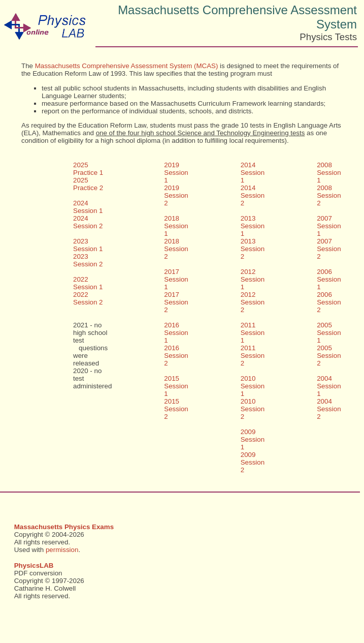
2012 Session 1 (253, 279)
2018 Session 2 (176, 249)
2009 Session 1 (253, 439)
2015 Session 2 (176, 409)
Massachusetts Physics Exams (64, 527)
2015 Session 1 (176, 386)
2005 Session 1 (329, 333)
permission (62, 550)
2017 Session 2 (176, 302)
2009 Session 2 (253, 462)
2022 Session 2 (88, 298)
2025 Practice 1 (88, 169)
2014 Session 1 (253, 173)
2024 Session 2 (88, 222)
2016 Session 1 (176, 333)
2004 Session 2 (329, 409)
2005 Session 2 (329, 356)
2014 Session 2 (253, 195)
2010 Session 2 (253, 409)
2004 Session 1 (329, 386)
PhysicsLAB (34, 565)
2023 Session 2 (88, 260)
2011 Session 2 (253, 356)
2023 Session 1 (88, 245)
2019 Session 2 (176, 195)
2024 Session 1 (88, 207)
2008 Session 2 (329, 195)
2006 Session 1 (329, 279)
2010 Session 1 (253, 386)
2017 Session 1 (176, 279)
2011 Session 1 (253, 333)
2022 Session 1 (88, 283)
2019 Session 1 (176, 173)
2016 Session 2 (176, 356)
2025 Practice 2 (88, 184)
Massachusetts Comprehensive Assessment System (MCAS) (127, 66)
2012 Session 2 (253, 302)
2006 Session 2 (329, 302)
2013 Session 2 (253, 249)
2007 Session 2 (329, 249)
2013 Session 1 (253, 226)
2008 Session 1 (329, 173)
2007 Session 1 (329, 226)
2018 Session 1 (176, 226)
